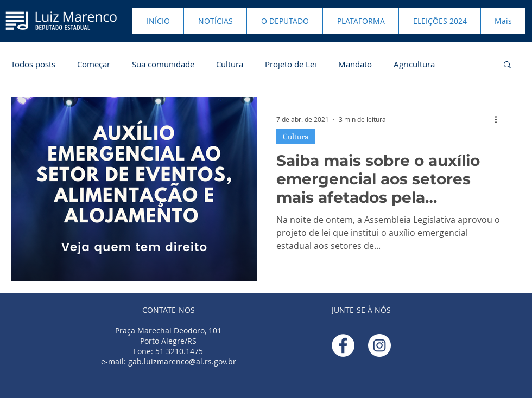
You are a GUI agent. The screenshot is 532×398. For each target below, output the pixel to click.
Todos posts (33, 64)
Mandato (355, 64)
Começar (94, 64)
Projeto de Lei (291, 64)
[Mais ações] (499, 119)
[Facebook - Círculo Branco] (343, 345)
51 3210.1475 (179, 351)
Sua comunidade (163, 64)
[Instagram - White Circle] (379, 345)
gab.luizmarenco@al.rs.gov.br (182, 361)
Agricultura (414, 64)
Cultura (230, 64)
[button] (507, 65)
